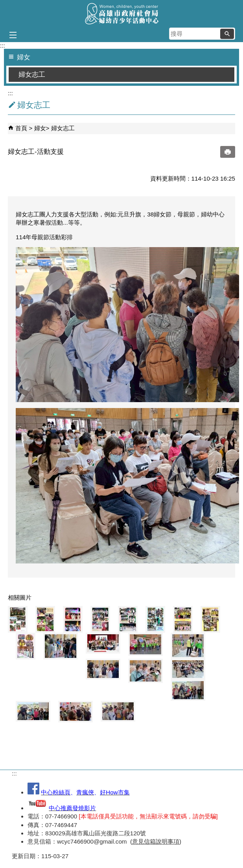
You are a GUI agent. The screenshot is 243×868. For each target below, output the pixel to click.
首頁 (21, 128)
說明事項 (168, 841)
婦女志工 (32, 75)
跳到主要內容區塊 (4, 4)
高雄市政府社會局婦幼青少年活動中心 (121, 13)
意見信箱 (144, 841)
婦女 (40, 128)
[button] (227, 34)
